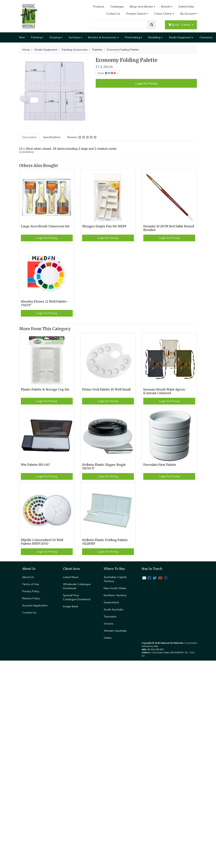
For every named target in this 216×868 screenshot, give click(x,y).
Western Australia (115, 631)
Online (108, 638)
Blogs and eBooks (141, 7)
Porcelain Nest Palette (160, 465)
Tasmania (110, 617)
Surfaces (74, 37)
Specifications (52, 137)
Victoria (109, 624)
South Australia (113, 609)
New (22, 37)
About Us (28, 577)
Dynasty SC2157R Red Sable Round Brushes (169, 228)
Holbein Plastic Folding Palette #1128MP (105, 542)
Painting (36, 37)
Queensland (111, 602)
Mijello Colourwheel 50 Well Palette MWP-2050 (42, 542)
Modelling (154, 37)
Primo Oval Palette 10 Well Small (106, 389)
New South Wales (115, 588)
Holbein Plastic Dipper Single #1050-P (104, 467)
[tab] (29, 137)
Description (29, 137)
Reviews (82, 137)
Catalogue (117, 7)
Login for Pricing (146, 83)
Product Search (136, 14)
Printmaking (132, 37)
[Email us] (144, 578)
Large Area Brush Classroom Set (45, 226)
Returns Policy (31, 598)
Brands (166, 7)
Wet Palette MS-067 (35, 465)
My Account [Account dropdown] (187, 14)
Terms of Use (31, 584)
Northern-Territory (115, 595)
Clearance (206, 37)
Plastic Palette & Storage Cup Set (45, 389)
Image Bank (71, 606)
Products (99, 7)
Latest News (71, 577)
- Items (180, 25)
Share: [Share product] (107, 73)
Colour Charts (163, 14)
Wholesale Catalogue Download (77, 586)
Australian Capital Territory (115, 579)
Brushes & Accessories (102, 37)
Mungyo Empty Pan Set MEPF (104, 226)
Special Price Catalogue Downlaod (77, 597)
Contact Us (113, 14)
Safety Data (186, 7)
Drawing (55, 37)
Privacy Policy (31, 591)
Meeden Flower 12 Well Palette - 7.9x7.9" (45, 303)
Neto (156, 646)
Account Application (35, 605)
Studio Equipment (180, 37)
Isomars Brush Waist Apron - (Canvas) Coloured (165, 391)
